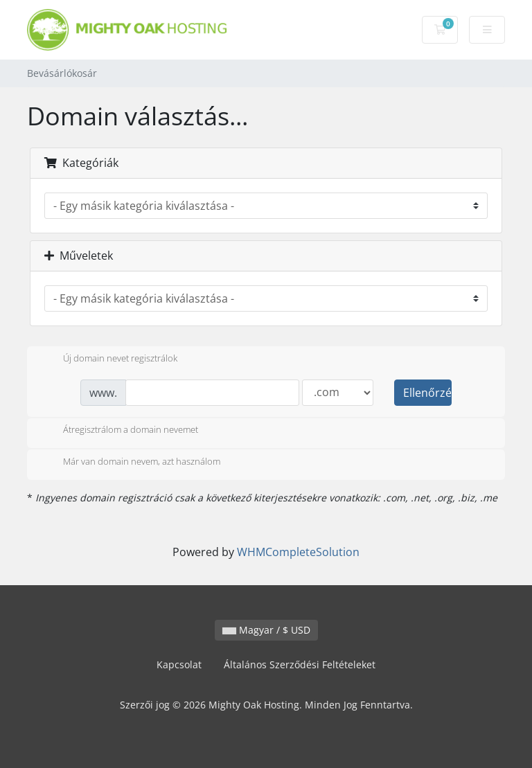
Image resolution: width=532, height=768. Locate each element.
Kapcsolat (179, 664)
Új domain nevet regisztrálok (109, 359)
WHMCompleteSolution (298, 552)
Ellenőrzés (427, 393)
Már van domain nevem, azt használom (131, 463)
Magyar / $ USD (266, 630)
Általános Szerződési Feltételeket (300, 664)
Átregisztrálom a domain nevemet (119, 431)
